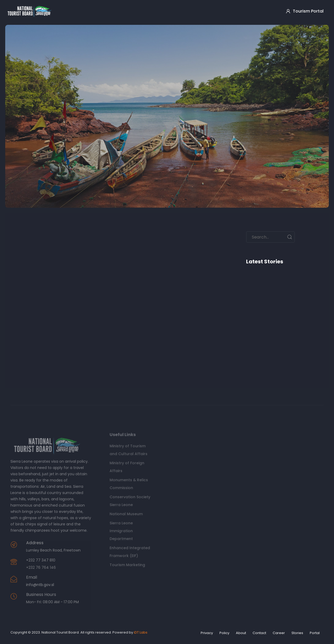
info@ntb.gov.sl (40, 585)
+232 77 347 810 (41, 560)
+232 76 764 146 (41, 567)
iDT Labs (141, 632)
